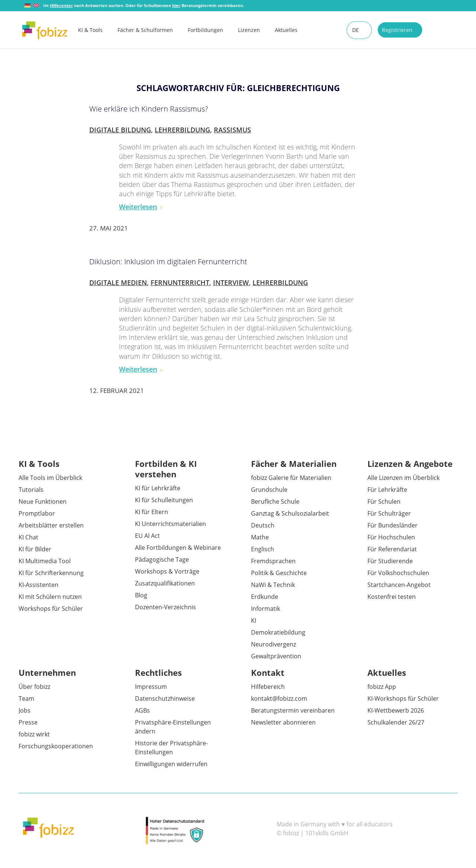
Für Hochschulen (391, 537)
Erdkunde (265, 597)
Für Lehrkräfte (387, 490)
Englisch (263, 549)
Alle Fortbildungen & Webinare (178, 548)
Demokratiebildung (278, 632)
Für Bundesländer (393, 525)
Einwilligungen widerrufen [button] (171, 764)
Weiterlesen (141, 207)
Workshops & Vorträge (167, 571)
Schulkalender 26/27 (396, 722)
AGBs (142, 710)
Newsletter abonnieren (283, 722)
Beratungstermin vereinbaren (293, 710)
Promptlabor (37, 513)
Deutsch (263, 525)
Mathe (260, 537)
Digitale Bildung (120, 130)
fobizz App (382, 687)
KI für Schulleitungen (164, 500)
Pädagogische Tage (162, 559)
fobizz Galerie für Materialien (291, 478)
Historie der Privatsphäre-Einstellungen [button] (171, 748)
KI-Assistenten (38, 585)
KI (254, 620)
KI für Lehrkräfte (158, 488)
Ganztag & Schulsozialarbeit (290, 513)
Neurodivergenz (274, 644)
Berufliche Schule (275, 501)
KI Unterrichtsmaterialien (171, 524)
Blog (141, 595)
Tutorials (31, 490)
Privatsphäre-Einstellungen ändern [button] (173, 727)
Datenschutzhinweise (165, 698)
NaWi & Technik (273, 585)
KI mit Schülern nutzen (50, 597)
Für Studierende (390, 561)
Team (26, 698)
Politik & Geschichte (279, 573)
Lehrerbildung (182, 130)
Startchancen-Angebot (399, 585)
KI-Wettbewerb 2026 (396, 710)
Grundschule (269, 490)
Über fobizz (34, 687)
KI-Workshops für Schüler (403, 698)
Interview (231, 283)
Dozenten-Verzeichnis (165, 607)
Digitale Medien (118, 283)
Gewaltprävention (276, 656)
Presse (28, 722)
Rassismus (232, 130)
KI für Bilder (35, 549)
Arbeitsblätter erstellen (51, 525)
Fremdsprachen (273, 561)
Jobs (25, 710)
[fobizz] (45, 30)
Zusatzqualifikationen (165, 583)
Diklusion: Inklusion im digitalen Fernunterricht (168, 262)
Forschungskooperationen (56, 746)
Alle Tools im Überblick (50, 478)
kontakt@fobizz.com (279, 698)
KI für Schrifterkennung (51, 573)
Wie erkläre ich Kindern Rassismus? (149, 109)
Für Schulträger (389, 513)
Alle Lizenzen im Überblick (403, 478)
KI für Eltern (152, 512)
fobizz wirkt (34, 734)
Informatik (266, 609)
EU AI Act (147, 536)
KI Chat (28, 537)
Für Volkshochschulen (398, 573)
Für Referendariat (392, 549)
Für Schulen (384, 501)
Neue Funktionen (43, 501)
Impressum (151, 687)
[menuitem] (98, 30)
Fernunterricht (180, 283)
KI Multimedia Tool (45, 561)
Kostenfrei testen (392, 597)
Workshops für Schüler (51, 609)
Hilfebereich (268, 687)
